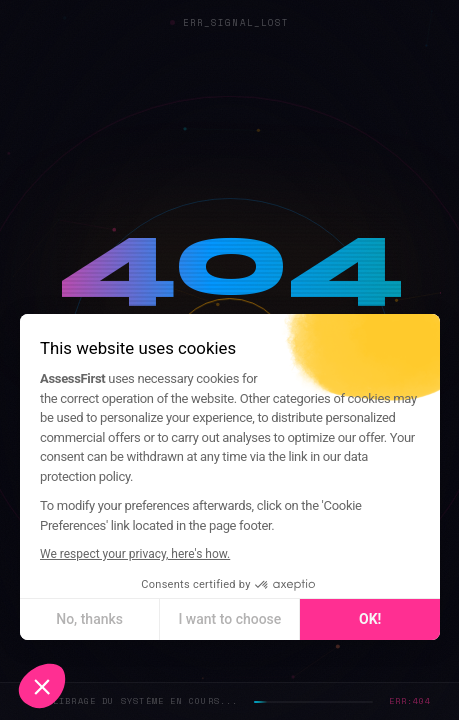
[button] (42, 686)
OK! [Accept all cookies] (369, 619)
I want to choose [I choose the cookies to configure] (229, 619)
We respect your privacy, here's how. (134, 554)
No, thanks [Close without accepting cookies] (89, 619)
